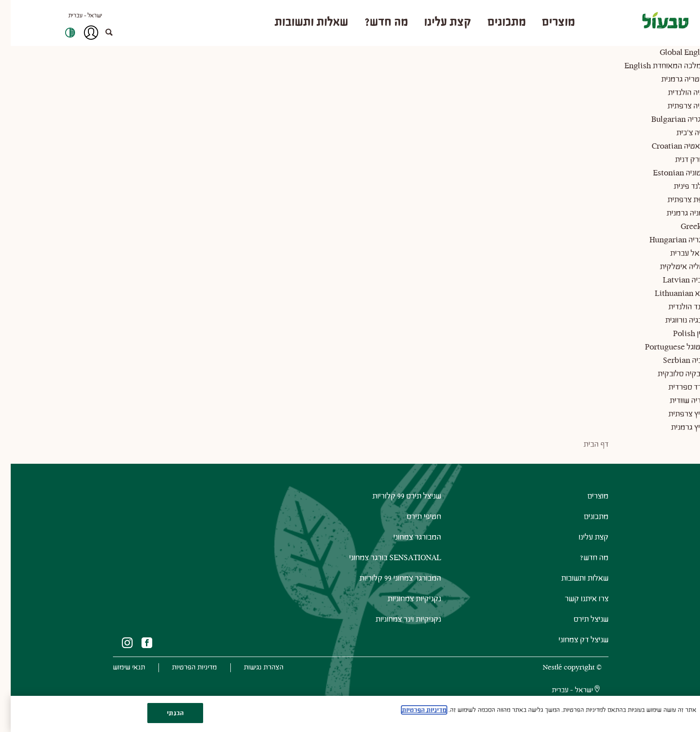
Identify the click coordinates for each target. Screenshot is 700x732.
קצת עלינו (583, 546)
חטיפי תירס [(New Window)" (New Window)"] (413, 526)
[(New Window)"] (136, 652)
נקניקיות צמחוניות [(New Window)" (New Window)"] (404, 608)
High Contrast (59, 37)
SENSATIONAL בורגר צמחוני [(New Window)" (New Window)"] (384, 567)
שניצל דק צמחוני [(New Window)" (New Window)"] (573, 649)
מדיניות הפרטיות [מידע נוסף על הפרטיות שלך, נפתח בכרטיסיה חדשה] (413, 710)
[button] (103, 37)
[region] (350, 714)
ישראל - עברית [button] (75, 20)
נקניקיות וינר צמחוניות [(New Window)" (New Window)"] (398, 628)
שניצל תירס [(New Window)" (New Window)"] (580, 628)
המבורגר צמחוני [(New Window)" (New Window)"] (406, 546)
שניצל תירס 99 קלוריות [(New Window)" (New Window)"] (396, 505)
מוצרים (587, 505)
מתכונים (585, 526)
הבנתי (165, 713)
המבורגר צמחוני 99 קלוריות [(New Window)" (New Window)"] (390, 587)
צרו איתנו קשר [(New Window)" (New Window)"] (576, 608)
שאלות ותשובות (574, 587)
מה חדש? (583, 567)
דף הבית (585, 453)
